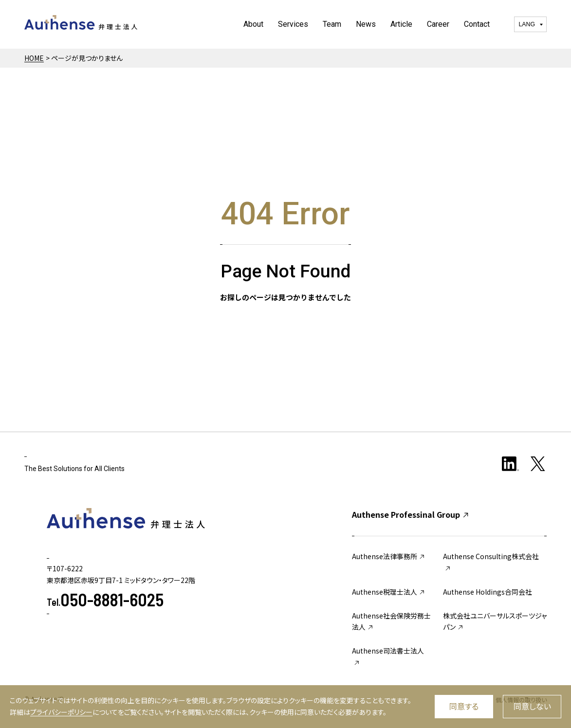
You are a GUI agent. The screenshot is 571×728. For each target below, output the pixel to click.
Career (438, 24)
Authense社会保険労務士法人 (391, 621)
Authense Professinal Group (411, 514)
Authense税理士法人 (389, 592)
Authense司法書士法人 (388, 656)
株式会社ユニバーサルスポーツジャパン (495, 621)
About (253, 24)
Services (293, 24)
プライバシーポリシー (61, 712)
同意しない (532, 706)
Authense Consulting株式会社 (491, 562)
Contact (477, 24)
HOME (34, 58)
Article (401, 24)
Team (332, 24)
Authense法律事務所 (389, 556)
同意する (464, 706)
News (366, 24)
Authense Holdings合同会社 (488, 592)
